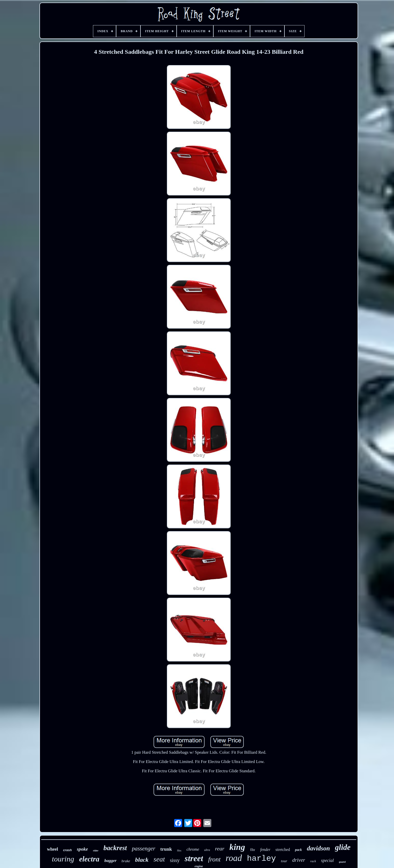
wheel (53, 849)
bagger (110, 861)
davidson (318, 848)
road (234, 858)
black (142, 860)
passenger (144, 849)
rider (96, 851)
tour (284, 861)
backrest (115, 848)
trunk (166, 849)
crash (67, 850)
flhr (253, 850)
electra (89, 859)
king (237, 847)
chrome (193, 849)
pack (298, 850)
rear (220, 849)
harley (261, 859)
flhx (179, 850)
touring (63, 859)
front (214, 859)
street (194, 858)
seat (159, 859)
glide (343, 847)
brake (126, 861)
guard (342, 862)
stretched (283, 850)
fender (265, 850)
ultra (207, 850)
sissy (175, 860)
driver (299, 860)
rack (313, 861)
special (328, 860)
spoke (82, 849)
